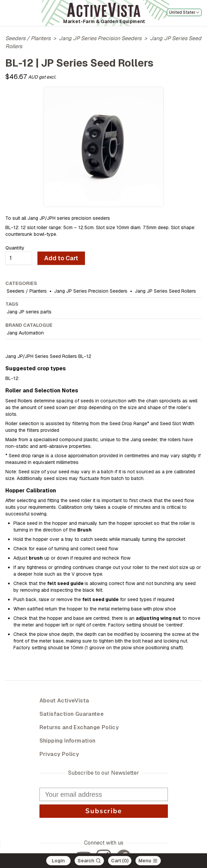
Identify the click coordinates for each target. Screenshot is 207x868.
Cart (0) (120, 861)
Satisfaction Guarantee (72, 714)
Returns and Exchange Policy (79, 727)
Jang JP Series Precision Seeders (100, 38)
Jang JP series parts (29, 312)
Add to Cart (61, 258)
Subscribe (103, 811)
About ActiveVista (64, 701)
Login (58, 861)
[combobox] (184, 12)
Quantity (15, 248)
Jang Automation (25, 333)
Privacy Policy (59, 754)
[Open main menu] (148, 861)
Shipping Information (68, 741)
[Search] (89, 861)
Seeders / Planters (28, 38)
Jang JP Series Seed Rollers (165, 291)
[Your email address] (104, 794)
